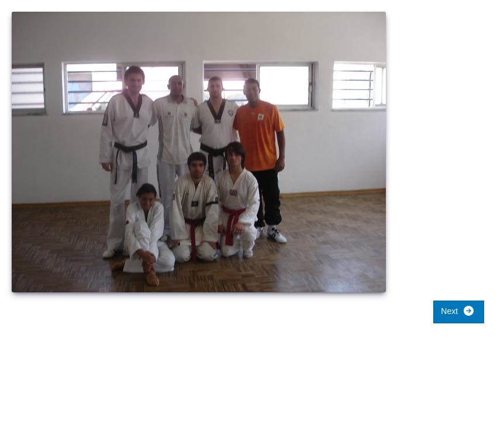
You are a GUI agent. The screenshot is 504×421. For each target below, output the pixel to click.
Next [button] (458, 311)
